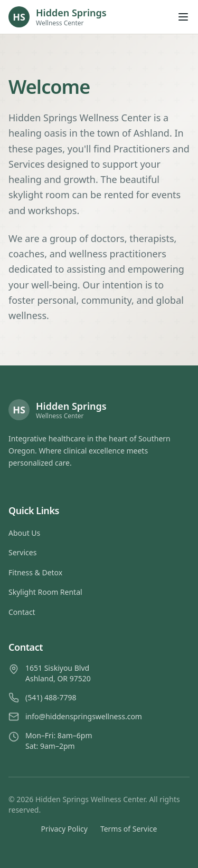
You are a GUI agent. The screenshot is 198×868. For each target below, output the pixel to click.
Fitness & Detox (35, 572)
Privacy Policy (64, 829)
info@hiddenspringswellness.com (84, 716)
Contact (22, 612)
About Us (24, 533)
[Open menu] (183, 17)
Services (22, 552)
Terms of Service (129, 829)
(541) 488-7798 (51, 697)
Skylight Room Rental (45, 592)
